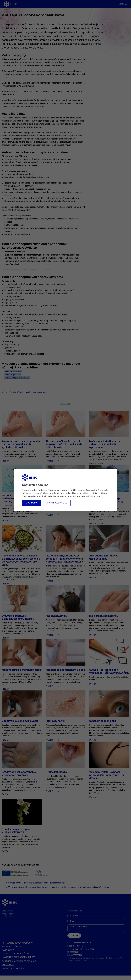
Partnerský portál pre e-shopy (20, 966)
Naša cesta (8, 954)
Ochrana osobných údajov (17, 958)
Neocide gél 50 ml (13, 374)
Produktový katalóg (13, 951)
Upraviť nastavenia (57, 503)
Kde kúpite (8, 969)
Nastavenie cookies (13, 973)
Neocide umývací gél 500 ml (17, 378)
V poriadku (31, 503)
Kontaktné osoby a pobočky (17, 947)
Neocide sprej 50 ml (13, 371)
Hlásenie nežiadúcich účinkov (18, 962)
